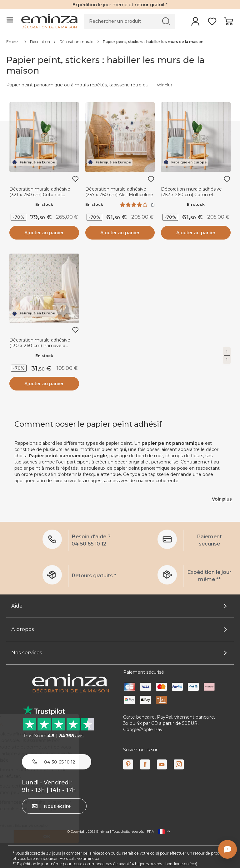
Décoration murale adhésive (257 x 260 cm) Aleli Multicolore (119, 192)
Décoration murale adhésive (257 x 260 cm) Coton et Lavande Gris (191, 195)
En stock (44, 205)
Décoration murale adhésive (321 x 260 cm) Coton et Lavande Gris (40, 195)
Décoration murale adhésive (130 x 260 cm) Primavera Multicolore (40, 346)
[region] (120, 41)
